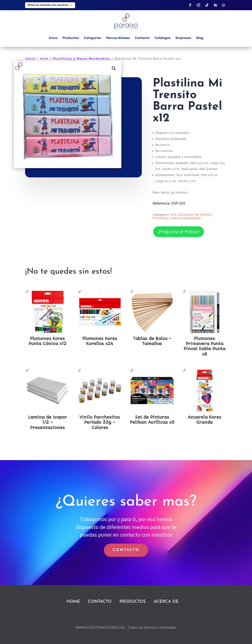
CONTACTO (126, 550)
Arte (44, 59)
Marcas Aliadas (118, 38)
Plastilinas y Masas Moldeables (82, 59)
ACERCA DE (166, 602)
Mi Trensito (204, 215)
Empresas (183, 38)
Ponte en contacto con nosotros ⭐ (50, 5)
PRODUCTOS (133, 602)
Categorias (93, 38)
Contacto (142, 38)
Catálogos (162, 38)
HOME (73, 602)
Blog (200, 38)
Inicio (53, 38)
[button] (114, 68)
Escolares (186, 215)
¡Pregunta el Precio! (179, 232)
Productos (71, 38)
